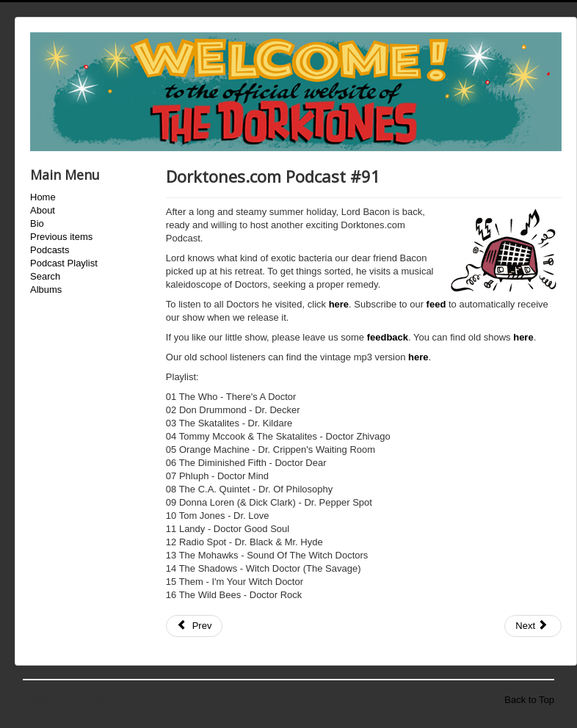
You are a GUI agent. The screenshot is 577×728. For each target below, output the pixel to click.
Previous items (61, 237)
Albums (46, 290)
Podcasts (50, 250)
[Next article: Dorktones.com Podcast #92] (533, 626)
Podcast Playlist (64, 263)
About (43, 210)
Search (45, 276)
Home (43, 197)
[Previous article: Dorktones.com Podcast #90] (195, 626)
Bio (37, 223)
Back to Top (529, 700)
